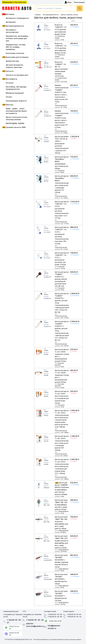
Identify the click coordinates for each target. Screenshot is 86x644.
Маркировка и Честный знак (14, 2)
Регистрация (79, 2)
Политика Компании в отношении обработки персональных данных (57, 639)
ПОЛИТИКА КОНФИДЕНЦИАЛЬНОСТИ (18, 639)
